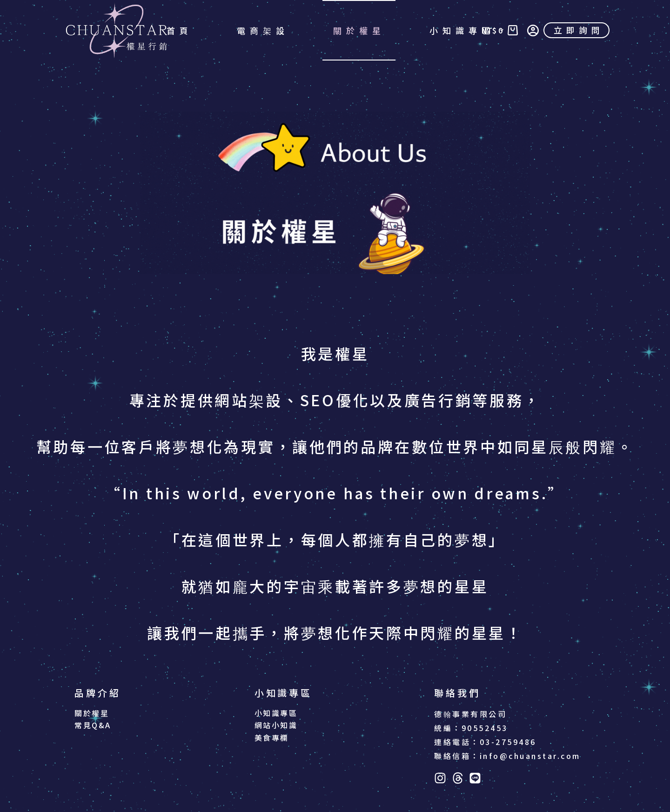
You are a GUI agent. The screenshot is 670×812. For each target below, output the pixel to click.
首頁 (180, 30)
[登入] (533, 30)
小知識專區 (469, 30)
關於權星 (359, 30)
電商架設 (263, 30)
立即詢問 (579, 30)
